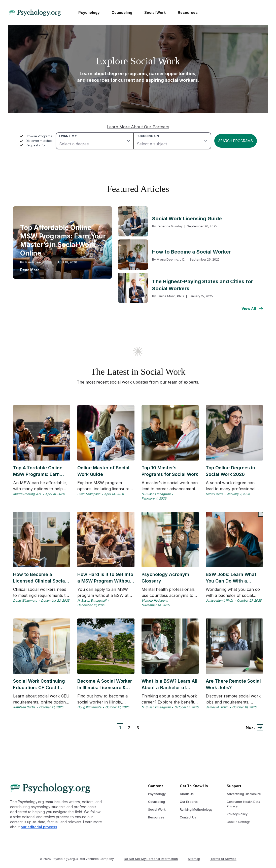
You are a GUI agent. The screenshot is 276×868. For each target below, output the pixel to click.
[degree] (95, 141)
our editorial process (39, 827)
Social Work (157, 810)
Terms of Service (223, 859)
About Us (187, 794)
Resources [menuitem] (188, 12)
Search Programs (236, 141)
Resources (156, 817)
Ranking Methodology (196, 810)
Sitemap (194, 859)
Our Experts (189, 802)
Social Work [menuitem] (155, 12)
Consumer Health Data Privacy (243, 804)
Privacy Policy (237, 814)
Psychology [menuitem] (89, 12)
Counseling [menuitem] (122, 12)
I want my (68, 136)
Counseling (157, 802)
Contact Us (188, 817)
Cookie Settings (239, 822)
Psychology (157, 794)
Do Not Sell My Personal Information (151, 859)
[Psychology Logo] (35, 13)
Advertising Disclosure (244, 794)
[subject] (172, 141)
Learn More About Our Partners (138, 127)
